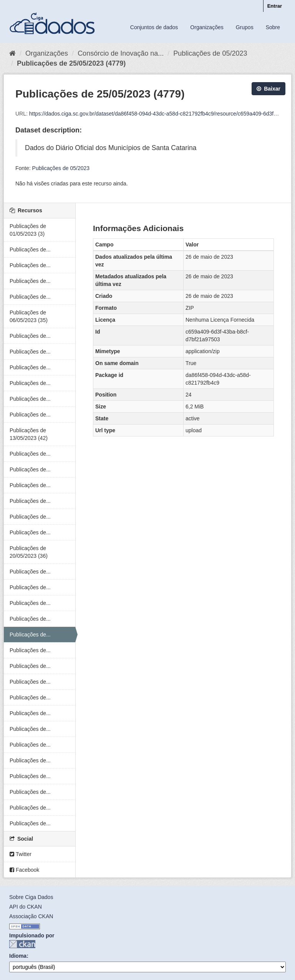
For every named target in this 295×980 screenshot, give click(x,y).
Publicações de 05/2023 (210, 53)
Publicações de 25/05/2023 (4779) (71, 63)
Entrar (275, 6)
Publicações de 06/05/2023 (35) (29, 316)
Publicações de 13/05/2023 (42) (29, 434)
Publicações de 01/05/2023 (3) (28, 230)
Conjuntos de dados (154, 27)
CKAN (22, 944)
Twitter (21, 854)
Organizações (207, 27)
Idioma (18, 956)
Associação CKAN (31, 916)
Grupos (245, 27)
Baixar (268, 89)
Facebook (24, 870)
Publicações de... (30, 250)
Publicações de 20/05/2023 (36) (29, 552)
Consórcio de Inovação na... (121, 53)
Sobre (273, 27)
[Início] (12, 53)
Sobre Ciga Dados (31, 897)
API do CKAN (26, 907)
